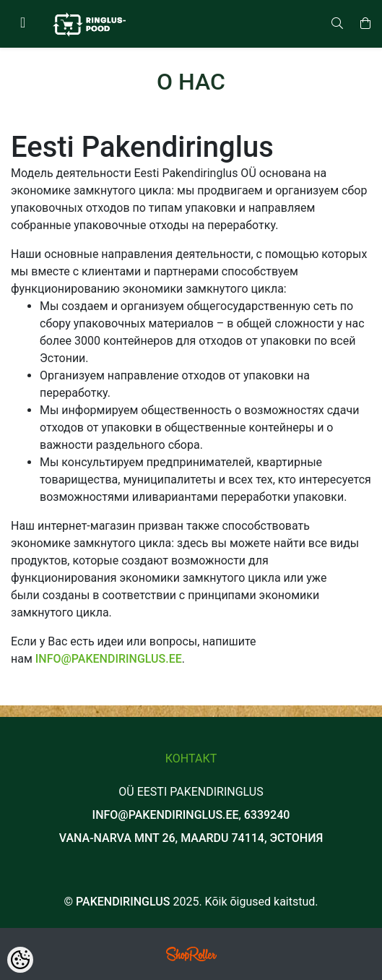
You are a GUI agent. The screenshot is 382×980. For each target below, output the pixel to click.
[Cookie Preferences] (20, 960)
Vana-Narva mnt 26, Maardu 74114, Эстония (191, 838)
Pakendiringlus (123, 902)
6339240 (267, 815)
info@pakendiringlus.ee (109, 659)
